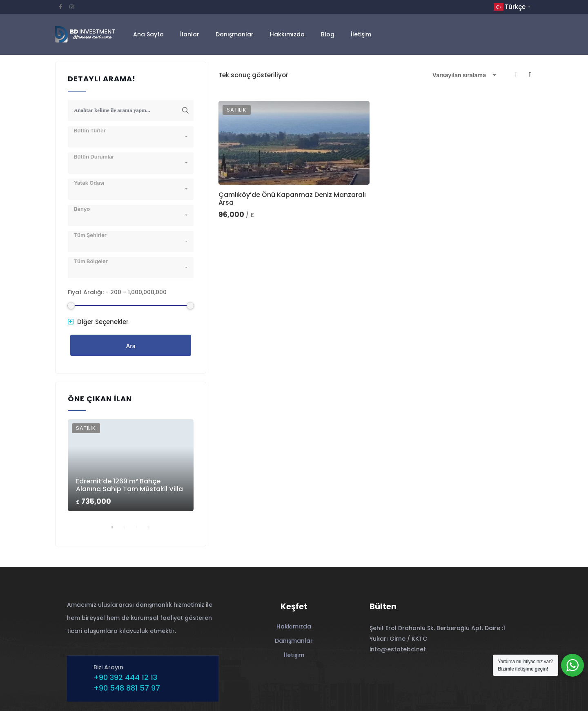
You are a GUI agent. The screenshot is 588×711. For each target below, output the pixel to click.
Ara (130, 346)
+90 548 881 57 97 (127, 688)
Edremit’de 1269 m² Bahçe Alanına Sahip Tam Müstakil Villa (129, 485)
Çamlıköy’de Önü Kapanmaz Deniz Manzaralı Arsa (292, 199)
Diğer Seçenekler (98, 322)
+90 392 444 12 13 (125, 677)
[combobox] (464, 75)
